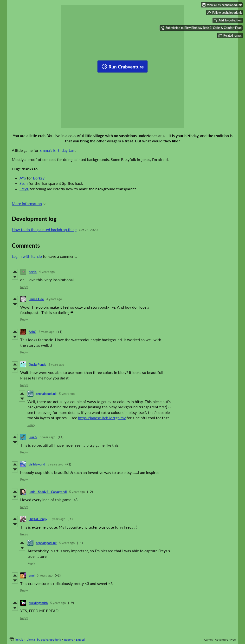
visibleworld (37, 464)
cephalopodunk (46, 394)
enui (32, 575)
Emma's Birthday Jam (57, 150)
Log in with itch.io (27, 256)
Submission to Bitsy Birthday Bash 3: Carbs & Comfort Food (201, 28)
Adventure (222, 640)
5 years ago (46, 332)
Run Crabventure (123, 66)
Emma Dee (36, 299)
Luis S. (33, 437)
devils (33, 272)
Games (208, 640)
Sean (24, 183)
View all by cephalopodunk (44, 640)
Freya (24, 189)
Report (68, 640)
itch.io (19, 640)
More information (29, 203)
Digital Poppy (38, 519)
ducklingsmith (38, 603)
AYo (23, 178)
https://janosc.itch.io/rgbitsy (102, 418)
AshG (32, 332)
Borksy (39, 178)
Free (233, 640)
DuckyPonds (37, 365)
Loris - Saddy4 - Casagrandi (48, 492)
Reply (24, 287)
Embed (80, 640)
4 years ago (47, 272)
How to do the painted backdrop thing (44, 229)
